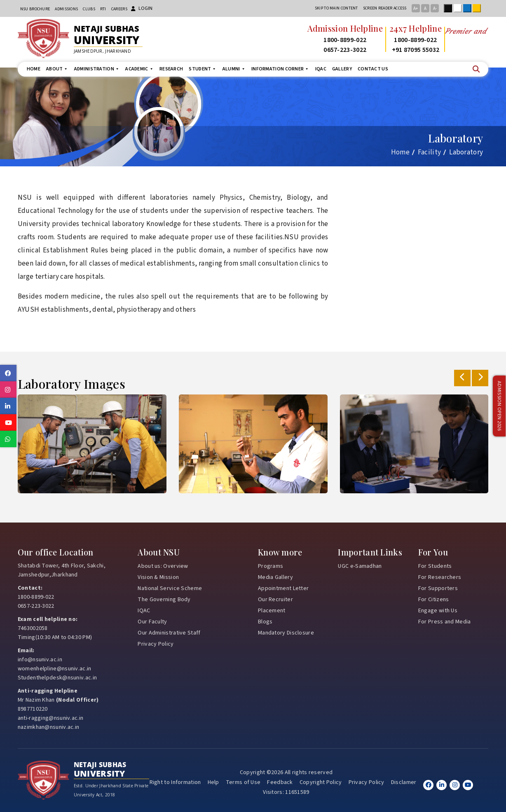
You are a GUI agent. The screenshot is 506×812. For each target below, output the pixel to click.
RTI (103, 9)
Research (171, 69)
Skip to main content (336, 8)
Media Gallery (275, 577)
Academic (139, 69)
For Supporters (438, 588)
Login (142, 8)
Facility (429, 152)
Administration (97, 69)
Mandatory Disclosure (286, 633)
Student (203, 69)
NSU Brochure (35, 9)
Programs (271, 566)
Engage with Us (438, 611)
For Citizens (434, 600)
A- (435, 8)
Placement (272, 611)
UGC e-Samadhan (360, 566)
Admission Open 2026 (499, 406)
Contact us (373, 69)
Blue (469, 8)
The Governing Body (164, 600)
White (459, 8)
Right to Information (175, 782)
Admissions (66, 9)
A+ (416, 8)
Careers (119, 9)
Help (213, 782)
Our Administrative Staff (169, 633)
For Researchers (440, 577)
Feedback (280, 782)
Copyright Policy (321, 782)
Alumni (234, 69)
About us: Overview (163, 566)
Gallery (342, 69)
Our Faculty (152, 622)
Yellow (478, 8)
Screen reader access (385, 8)
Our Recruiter (275, 600)
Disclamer (404, 782)
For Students (435, 566)
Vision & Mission (158, 577)
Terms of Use (243, 782)
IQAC (321, 69)
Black (450, 8)
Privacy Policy (156, 644)
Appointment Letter (283, 588)
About (57, 69)
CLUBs (89, 9)
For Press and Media (445, 622)
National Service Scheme (170, 588)
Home (34, 69)
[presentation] (462, 378)
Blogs (265, 622)
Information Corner (280, 69)
